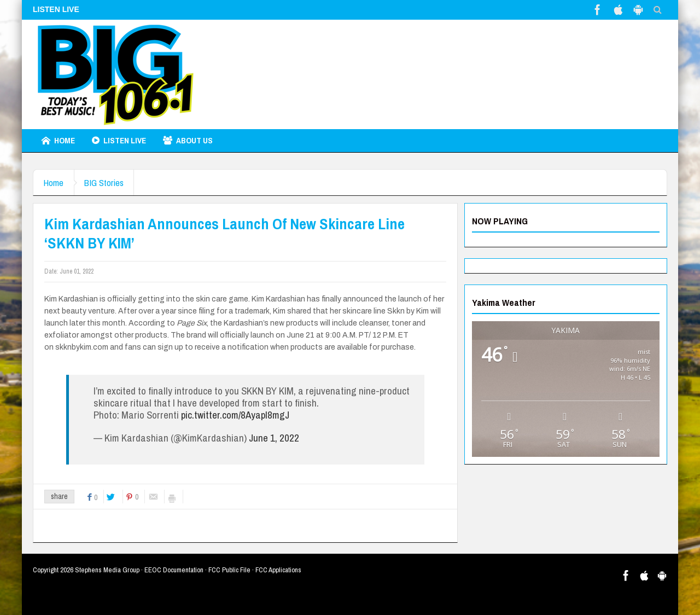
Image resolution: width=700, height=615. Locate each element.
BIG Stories (107, 182)
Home (58, 141)
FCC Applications (278, 570)
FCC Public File (229, 570)
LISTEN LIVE (119, 141)
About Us (188, 141)
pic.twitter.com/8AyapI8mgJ (235, 415)
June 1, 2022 (274, 438)
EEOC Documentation (174, 570)
